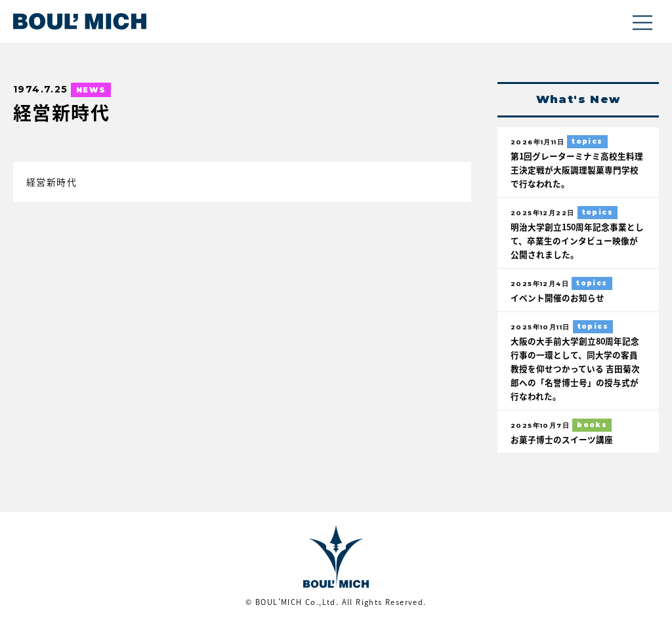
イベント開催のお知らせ (557, 298)
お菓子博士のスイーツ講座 (562, 439)
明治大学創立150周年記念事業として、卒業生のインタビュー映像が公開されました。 (577, 240)
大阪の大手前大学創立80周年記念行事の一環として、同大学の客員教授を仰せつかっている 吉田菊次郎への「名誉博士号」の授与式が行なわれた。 (575, 368)
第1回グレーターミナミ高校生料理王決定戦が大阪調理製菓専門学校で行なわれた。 (577, 170)
